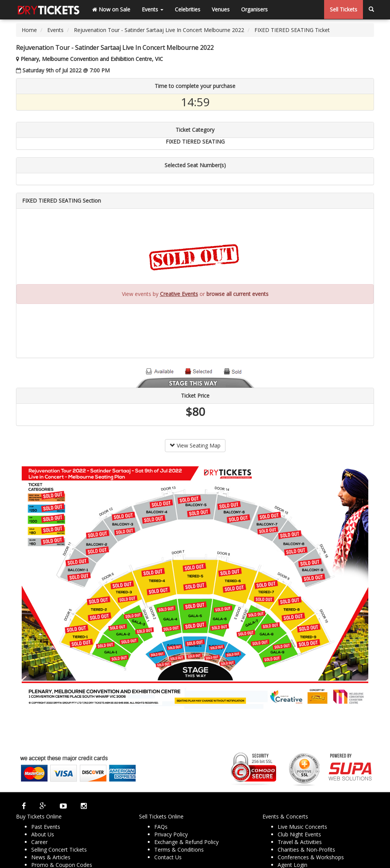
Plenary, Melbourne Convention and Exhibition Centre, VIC (92, 59)
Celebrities (188, 9)
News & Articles (51, 857)
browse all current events (237, 294)
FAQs (161, 827)
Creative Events (179, 294)
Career (39, 842)
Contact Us (168, 857)
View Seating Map (195, 445)
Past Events (46, 827)
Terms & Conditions (179, 850)
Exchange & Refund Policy (186, 842)
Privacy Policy (171, 834)
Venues (221, 9)
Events (153, 9)
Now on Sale (111, 9)
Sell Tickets (344, 9)
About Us (43, 834)
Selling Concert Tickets (59, 850)
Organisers (254, 9)
